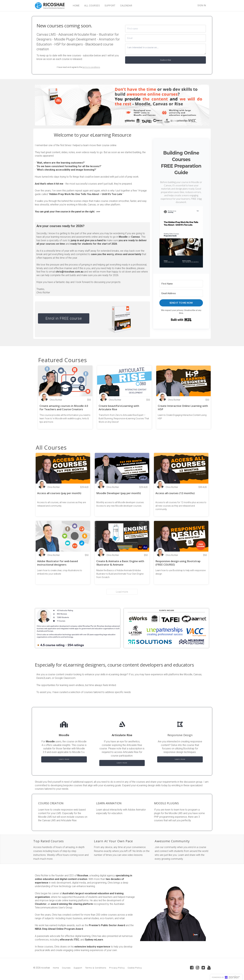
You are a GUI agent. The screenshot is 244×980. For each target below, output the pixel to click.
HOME (76, 6)
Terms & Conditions (96, 968)
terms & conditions (91, 67)
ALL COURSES (92, 6)
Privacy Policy (117, 968)
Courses (66, 968)
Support (78, 968)
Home (56, 968)
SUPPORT (110, 6)
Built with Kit (181, 320)
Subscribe (166, 60)
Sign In (202, 5)
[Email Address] (181, 293)
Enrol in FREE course (64, 318)
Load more (122, 592)
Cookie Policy (135, 968)
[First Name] (181, 284)
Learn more (64, 759)
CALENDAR (126, 6)
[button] (181, 237)
